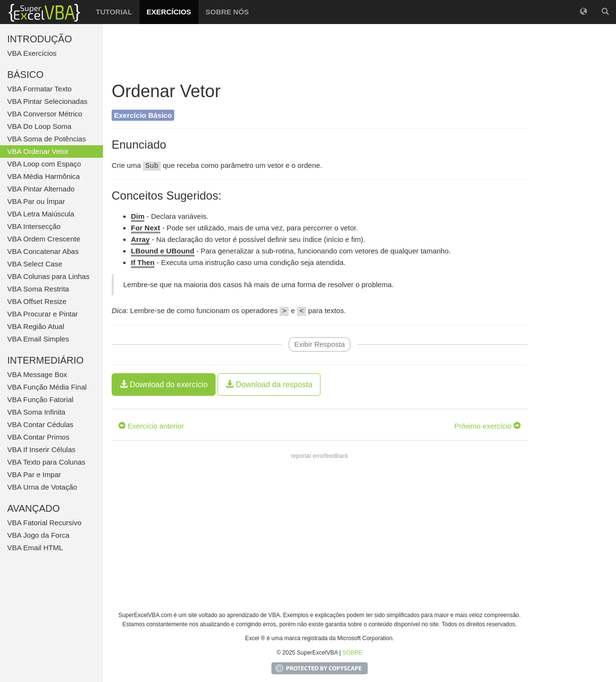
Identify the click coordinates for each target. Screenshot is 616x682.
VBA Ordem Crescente (44, 239)
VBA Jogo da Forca (38, 535)
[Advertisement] (320, 53)
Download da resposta (269, 385)
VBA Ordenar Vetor (38, 151)
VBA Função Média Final (47, 387)
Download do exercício (164, 385)
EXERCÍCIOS (169, 12)
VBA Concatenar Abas (43, 251)
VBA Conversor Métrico (45, 114)
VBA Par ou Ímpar (36, 201)
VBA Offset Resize (37, 301)
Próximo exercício (488, 426)
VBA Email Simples (38, 339)
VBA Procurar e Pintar (43, 314)
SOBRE (352, 653)
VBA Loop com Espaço (44, 164)
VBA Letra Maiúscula (41, 214)
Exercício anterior (151, 426)
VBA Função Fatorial (40, 399)
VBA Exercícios (32, 53)
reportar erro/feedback (320, 456)
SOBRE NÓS (227, 12)
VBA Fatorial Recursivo (44, 523)
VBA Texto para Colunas (46, 462)
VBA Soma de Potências (46, 139)
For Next (146, 228)
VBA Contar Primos (38, 437)
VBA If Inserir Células (41, 449)
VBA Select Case (35, 264)
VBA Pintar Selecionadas (47, 101)
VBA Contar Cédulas (40, 424)
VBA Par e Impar (34, 474)
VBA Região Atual (36, 326)
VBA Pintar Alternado (41, 189)
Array (140, 239)
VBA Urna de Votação (42, 487)
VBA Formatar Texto (39, 89)
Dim (138, 216)
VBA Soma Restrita (38, 289)
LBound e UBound (163, 251)
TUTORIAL (114, 12)
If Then (143, 262)
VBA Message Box (37, 374)
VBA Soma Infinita (36, 412)
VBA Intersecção (34, 226)
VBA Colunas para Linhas (48, 276)
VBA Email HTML (35, 548)
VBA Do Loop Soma (39, 126)
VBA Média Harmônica (44, 176)
